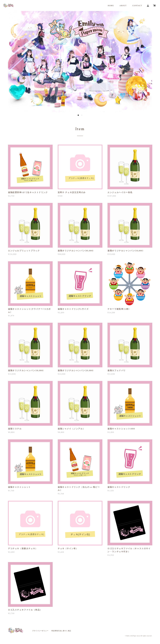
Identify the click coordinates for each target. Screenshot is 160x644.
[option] (80, 62)
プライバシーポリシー (40, 631)
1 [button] (78, 115)
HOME (111, 6)
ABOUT (123, 6)
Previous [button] (12, 62)
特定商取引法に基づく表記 (61, 631)
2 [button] (82, 115)
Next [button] (148, 62)
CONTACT (137, 6)
